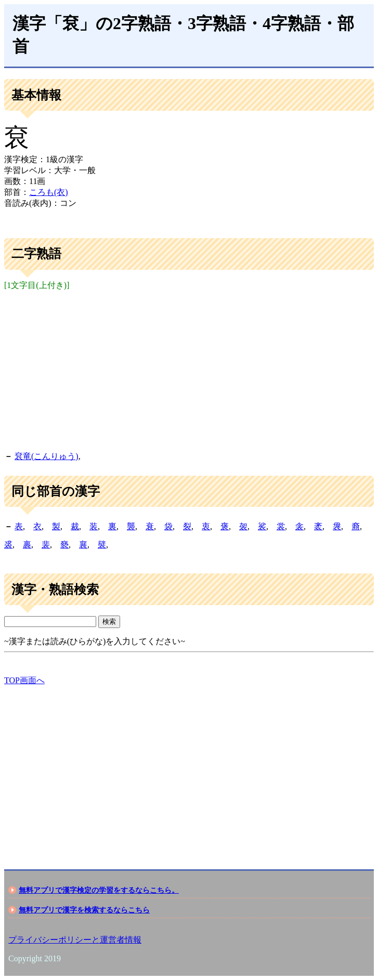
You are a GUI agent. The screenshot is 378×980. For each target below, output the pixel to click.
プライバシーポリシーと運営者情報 (75, 940)
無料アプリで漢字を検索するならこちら (84, 910)
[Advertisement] (189, 369)
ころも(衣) (49, 192)
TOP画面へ (24, 680)
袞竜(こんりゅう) (47, 456)
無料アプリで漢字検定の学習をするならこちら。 (99, 890)
